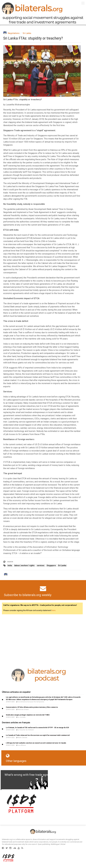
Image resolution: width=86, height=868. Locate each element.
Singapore (51, 565)
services (41, 565)
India (10, 565)
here (54, 610)
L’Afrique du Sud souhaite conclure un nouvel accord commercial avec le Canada (36, 743)
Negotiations (14, 33)
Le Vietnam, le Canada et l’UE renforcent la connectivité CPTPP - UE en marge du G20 (37, 728)
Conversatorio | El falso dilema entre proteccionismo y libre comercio (32, 707)
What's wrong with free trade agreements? (32, 775)
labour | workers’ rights (25, 565)
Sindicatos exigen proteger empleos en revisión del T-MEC (28, 715)
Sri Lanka (27, 33)
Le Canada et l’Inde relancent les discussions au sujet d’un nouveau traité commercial (38, 735)
